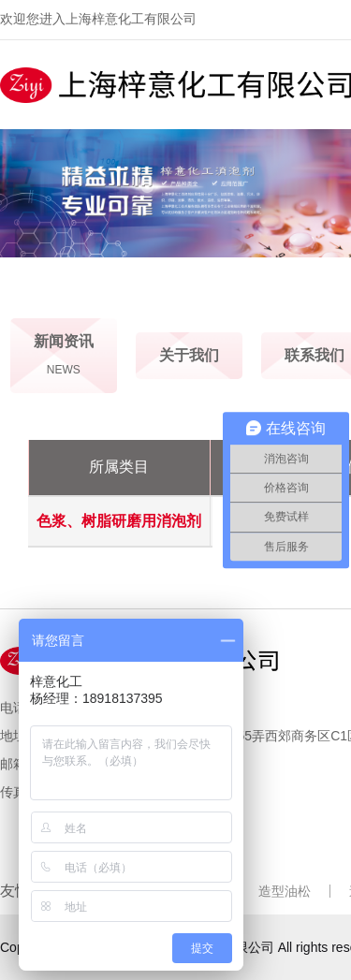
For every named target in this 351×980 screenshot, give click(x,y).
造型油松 (285, 891)
